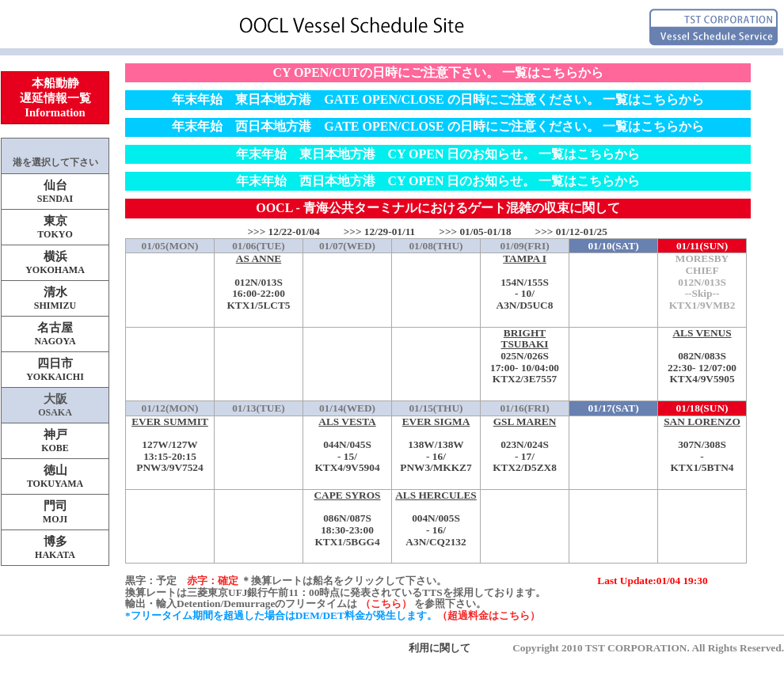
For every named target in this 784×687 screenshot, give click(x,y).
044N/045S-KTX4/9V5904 (347, 445)
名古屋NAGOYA (55, 334)
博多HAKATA (55, 548)
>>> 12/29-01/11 (380, 232)
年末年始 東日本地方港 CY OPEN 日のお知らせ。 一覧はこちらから (438, 154)
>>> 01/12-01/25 (571, 232)
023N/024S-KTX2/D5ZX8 (525, 445)
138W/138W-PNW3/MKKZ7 (436, 445)
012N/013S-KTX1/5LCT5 (259, 282)
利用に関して (440, 648)
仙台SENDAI (55, 192)
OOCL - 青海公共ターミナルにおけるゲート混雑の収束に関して (438, 208)
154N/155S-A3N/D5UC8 (525, 282)
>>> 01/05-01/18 (475, 232)
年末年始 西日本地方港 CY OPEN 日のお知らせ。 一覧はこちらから (438, 181)
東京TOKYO (55, 227)
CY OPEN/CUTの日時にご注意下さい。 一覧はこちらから (438, 72)
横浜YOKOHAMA (55, 263)
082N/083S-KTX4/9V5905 (702, 357)
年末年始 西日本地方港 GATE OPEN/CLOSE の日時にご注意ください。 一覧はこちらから (438, 126)
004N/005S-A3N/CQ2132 (436, 519)
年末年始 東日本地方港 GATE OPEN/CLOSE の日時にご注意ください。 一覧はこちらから (438, 99)
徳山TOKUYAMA (55, 476)
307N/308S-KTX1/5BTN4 (702, 445)
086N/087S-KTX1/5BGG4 (347, 519)
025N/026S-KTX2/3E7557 (525, 357)
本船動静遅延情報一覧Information (55, 98)
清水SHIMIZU (55, 298)
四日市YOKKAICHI (55, 370)
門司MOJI (55, 512)
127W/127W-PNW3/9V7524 (170, 445)
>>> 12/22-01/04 (283, 232)
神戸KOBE (55, 441)
